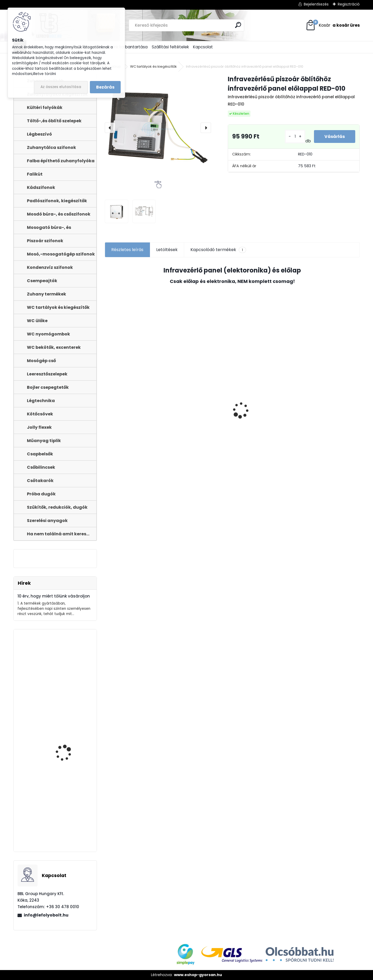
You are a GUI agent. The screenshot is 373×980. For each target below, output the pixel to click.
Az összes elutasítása (61, 87)
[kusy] (295, 137)
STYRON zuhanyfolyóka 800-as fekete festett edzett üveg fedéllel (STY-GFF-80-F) (69, 769)
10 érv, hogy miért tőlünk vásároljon (54, 596)
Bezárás (105, 87)
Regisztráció (349, 4)
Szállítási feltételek (170, 47)
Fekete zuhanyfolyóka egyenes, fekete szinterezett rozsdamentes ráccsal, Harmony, (262, 436)
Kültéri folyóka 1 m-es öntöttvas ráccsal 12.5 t (69, 827)
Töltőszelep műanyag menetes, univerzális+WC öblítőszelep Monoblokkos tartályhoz (199, 436)
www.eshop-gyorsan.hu (198, 975)
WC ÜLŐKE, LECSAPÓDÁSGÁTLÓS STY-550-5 (329, 421)
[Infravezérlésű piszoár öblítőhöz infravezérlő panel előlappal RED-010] (158, 128)
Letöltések (167, 250)
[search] (238, 25)
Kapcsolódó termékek (218, 250)
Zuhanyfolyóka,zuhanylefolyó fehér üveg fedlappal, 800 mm (54, 695)
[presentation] (110, 128)
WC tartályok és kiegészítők (153, 66)
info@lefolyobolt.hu (46, 915)
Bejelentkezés (316, 4)
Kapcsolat (203, 47)
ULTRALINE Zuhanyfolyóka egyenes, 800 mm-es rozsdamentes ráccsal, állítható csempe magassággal (134, 429)
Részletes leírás (127, 250)
